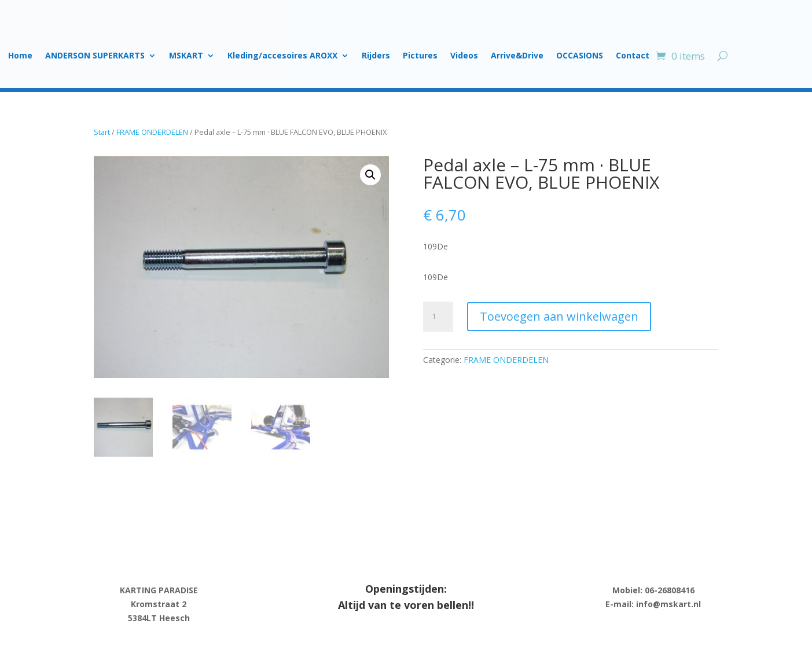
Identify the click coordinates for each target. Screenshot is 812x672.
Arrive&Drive (517, 56)
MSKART (186, 56)
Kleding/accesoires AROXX (282, 56)
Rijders (376, 56)
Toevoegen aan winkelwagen (559, 316)
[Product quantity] (438, 317)
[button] (370, 175)
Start (102, 132)
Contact (633, 56)
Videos (464, 56)
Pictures (420, 56)
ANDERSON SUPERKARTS (95, 56)
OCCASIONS (580, 56)
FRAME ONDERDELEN (152, 132)
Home (20, 56)
